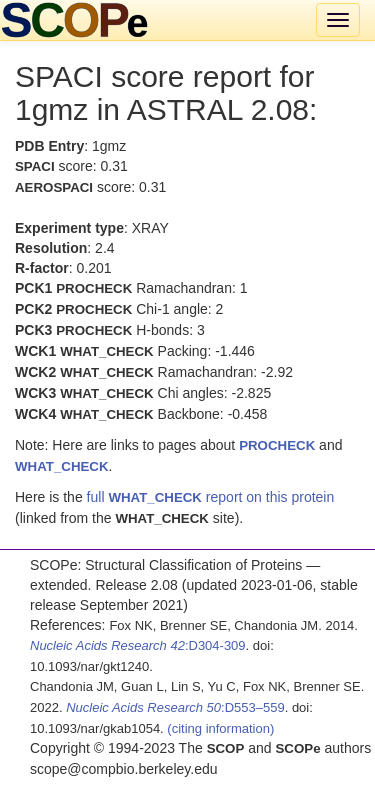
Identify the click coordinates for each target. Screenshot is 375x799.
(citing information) (220, 728)
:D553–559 (175, 707)
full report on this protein (211, 497)
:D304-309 (138, 645)
